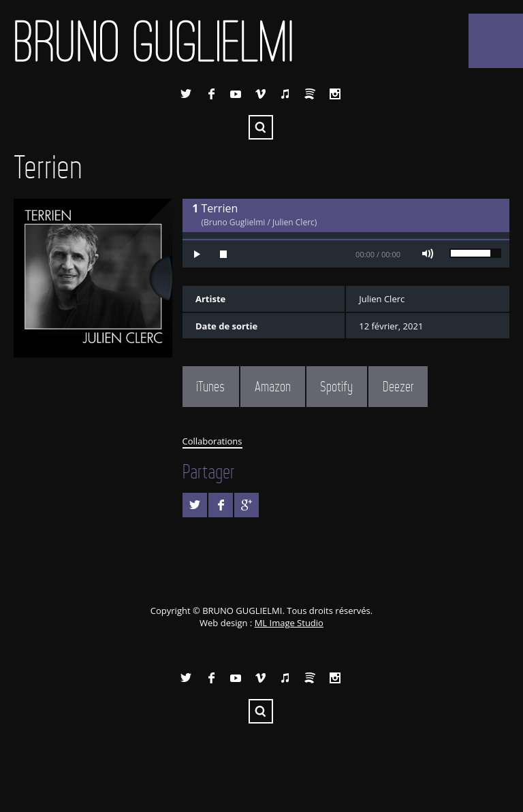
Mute (428, 254)
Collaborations (212, 441)
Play (196, 254)
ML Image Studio (289, 623)
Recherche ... (261, 127)
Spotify (310, 94)
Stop (223, 254)
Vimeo (261, 94)
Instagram (335, 94)
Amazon (273, 387)
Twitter (186, 94)
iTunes (285, 94)
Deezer (398, 387)
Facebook (211, 94)
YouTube (236, 94)
